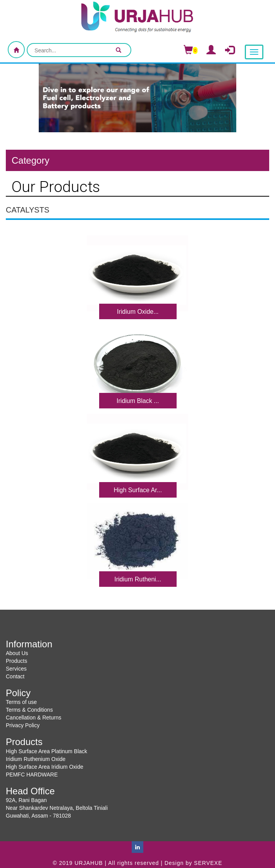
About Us (17, 653)
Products (16, 661)
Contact (15, 676)
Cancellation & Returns (34, 718)
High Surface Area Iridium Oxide (45, 767)
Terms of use (21, 702)
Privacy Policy (23, 725)
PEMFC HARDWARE (32, 775)
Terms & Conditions (29, 710)
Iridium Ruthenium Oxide (36, 759)
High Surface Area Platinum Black (46, 751)
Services (16, 669)
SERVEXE (208, 863)
